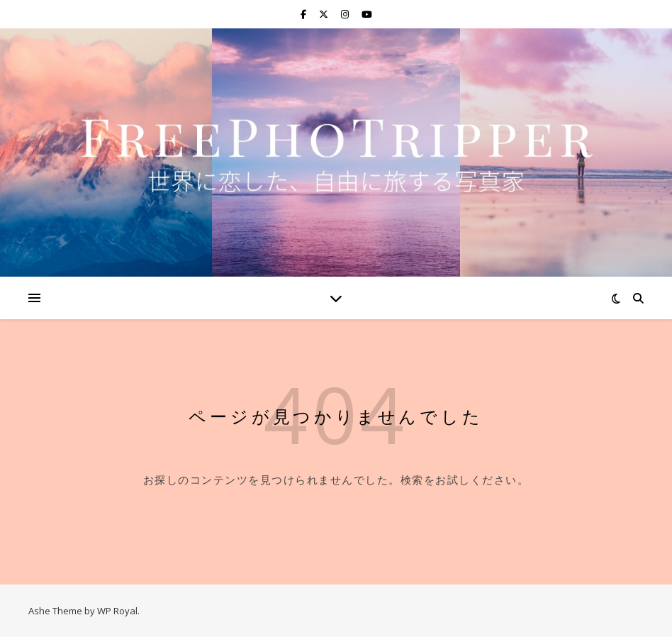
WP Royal (117, 611)
